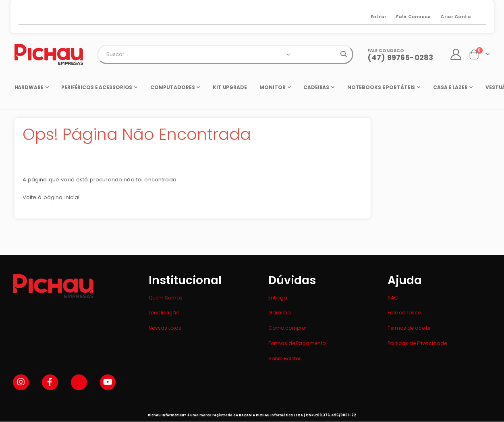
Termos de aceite (409, 328)
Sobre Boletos (285, 359)
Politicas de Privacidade (417, 343)
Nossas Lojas (165, 328)
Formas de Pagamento (297, 343)
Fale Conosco (413, 17)
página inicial (63, 201)
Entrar (379, 17)
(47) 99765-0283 (400, 57)
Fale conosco (404, 313)
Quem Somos (166, 298)
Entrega (278, 298)
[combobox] (225, 54)
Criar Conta (455, 17)
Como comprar (288, 328)
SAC (393, 298)
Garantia (280, 313)
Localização (164, 313)
